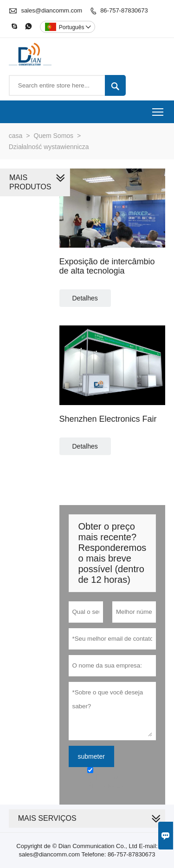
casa (16, 136)
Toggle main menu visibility (158, 109)
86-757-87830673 (124, 10)
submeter (91, 756)
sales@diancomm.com (52, 10)
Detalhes (85, 298)
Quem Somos (54, 136)
